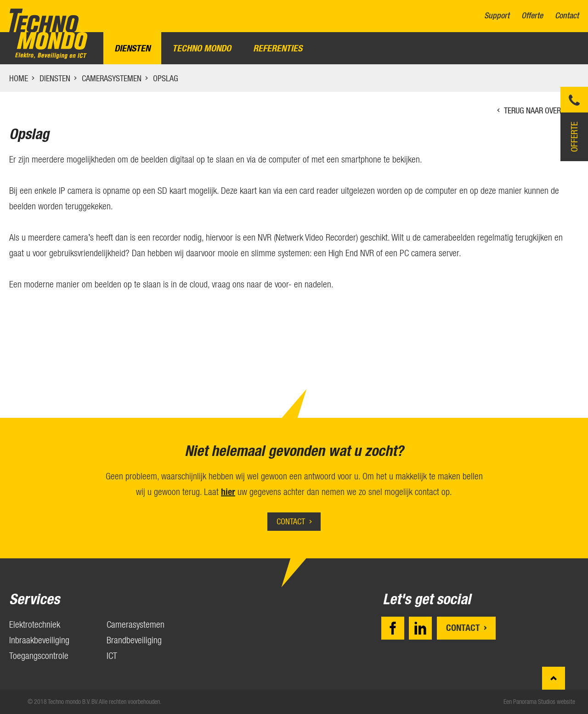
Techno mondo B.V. (48, 34)
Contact (567, 16)
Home (19, 78)
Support (497, 16)
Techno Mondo (202, 48)
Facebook (393, 628)
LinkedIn (420, 628)
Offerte (532, 16)
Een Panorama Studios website (539, 702)
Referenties (278, 48)
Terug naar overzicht (541, 110)
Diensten (132, 48)
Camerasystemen (112, 78)
